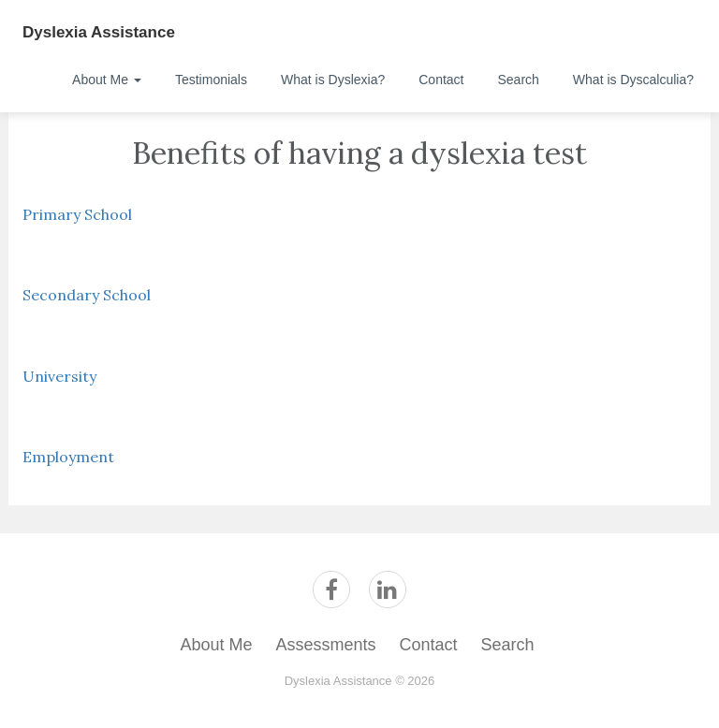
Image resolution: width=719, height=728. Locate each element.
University (59, 376)
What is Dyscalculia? (633, 80)
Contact (441, 80)
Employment (68, 457)
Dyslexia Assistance (99, 32)
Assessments (325, 645)
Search (518, 80)
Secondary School (87, 295)
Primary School (77, 214)
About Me (107, 80)
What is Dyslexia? (333, 80)
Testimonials (211, 80)
